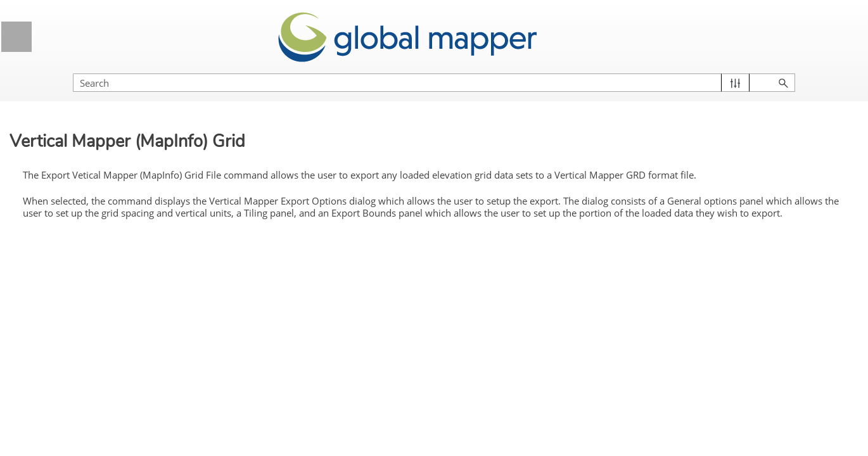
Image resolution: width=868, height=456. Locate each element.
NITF (71, 148)
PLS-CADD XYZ (95, 218)
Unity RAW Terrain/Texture (115, 383)
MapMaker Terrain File (107, 100)
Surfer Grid (84, 336)
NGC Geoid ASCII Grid (108, 124)
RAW (72, 242)
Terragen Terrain (94, 360)
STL (69, 313)
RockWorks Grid (94, 265)
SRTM (74, 289)
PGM (71, 194)
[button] (799, 70)
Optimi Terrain (90, 171)
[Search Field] (732, 70)
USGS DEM (86, 407)
